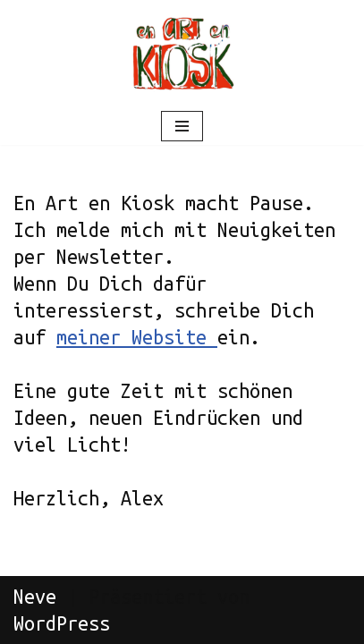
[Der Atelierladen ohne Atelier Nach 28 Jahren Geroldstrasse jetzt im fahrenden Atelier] (182, 54)
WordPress (62, 623)
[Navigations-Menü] (182, 126)
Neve (35, 597)
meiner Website (137, 337)
